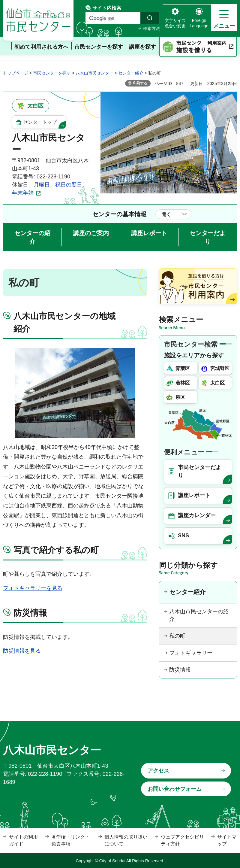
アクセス (158, 771)
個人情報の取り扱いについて (126, 840)
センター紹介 (131, 73)
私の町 (177, 636)
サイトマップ (227, 840)
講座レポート (149, 233)
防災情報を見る (22, 651)
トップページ (16, 73)
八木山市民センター (94, 73)
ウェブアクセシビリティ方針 (182, 840)
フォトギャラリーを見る (33, 588)
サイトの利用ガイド (23, 840)
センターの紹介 (32, 237)
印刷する (140, 83)
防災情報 (180, 670)
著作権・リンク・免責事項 (70, 840)
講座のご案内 (91, 233)
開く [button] (166, 214)
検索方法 (151, 29)
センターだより (208, 237)
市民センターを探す (52, 73)
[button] (224, 18)
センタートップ (40, 122)
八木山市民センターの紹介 (199, 615)
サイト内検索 (107, 8)
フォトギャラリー (191, 653)
